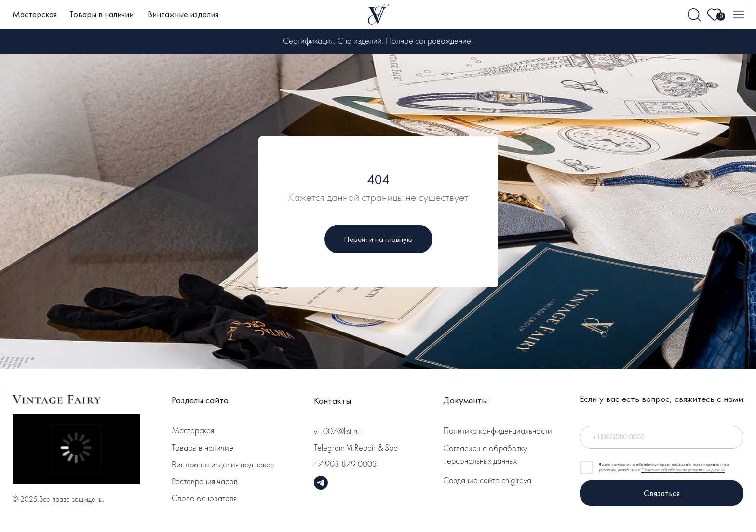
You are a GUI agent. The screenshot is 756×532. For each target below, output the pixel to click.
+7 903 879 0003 (345, 465)
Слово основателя (204, 499)
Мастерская (35, 14)
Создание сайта (487, 481)
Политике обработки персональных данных (683, 470)
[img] (695, 15)
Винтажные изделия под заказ (223, 465)
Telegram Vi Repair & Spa (356, 448)
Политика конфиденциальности (498, 432)
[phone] (661, 437)
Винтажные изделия (183, 14)
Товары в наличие (202, 448)
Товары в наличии (101, 14)
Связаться (662, 493)
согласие (620, 465)
